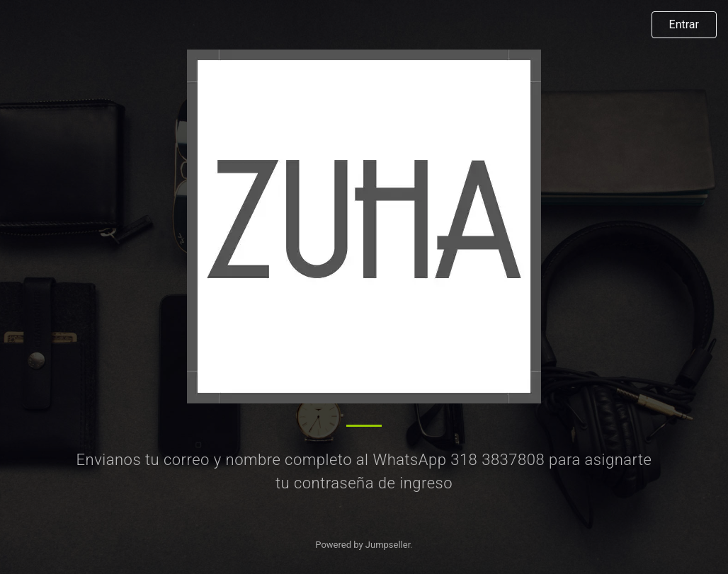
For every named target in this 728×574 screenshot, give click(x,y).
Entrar (684, 24)
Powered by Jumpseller (363, 545)
